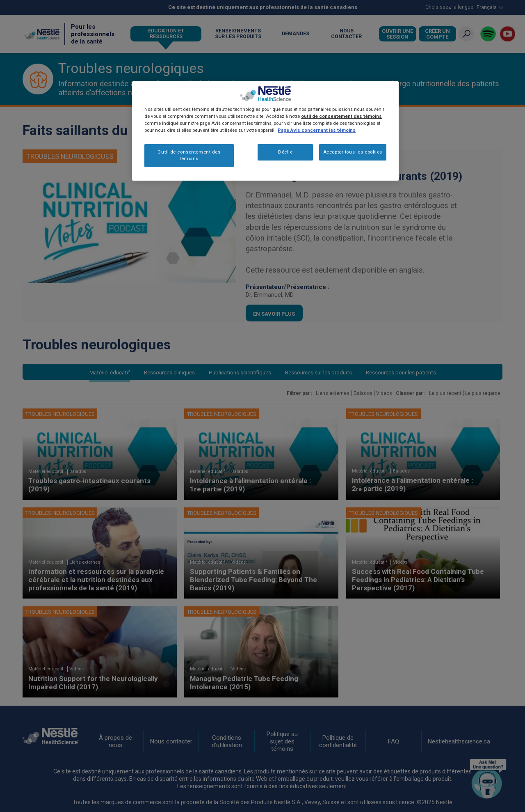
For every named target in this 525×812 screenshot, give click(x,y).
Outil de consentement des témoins (189, 155)
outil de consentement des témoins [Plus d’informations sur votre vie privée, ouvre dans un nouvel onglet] (341, 116)
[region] (265, 131)
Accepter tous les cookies (353, 152)
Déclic (285, 152)
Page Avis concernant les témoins (317, 130)
